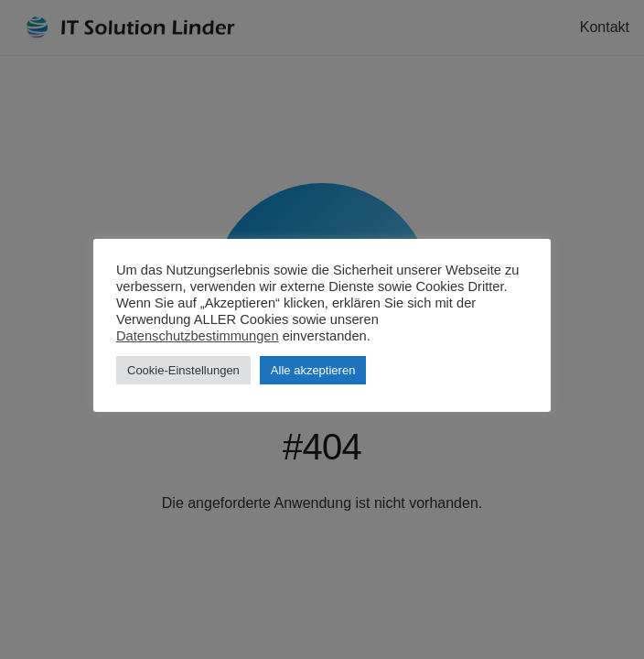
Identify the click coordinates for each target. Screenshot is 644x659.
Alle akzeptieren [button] (313, 370)
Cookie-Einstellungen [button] (183, 370)
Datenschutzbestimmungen (198, 336)
